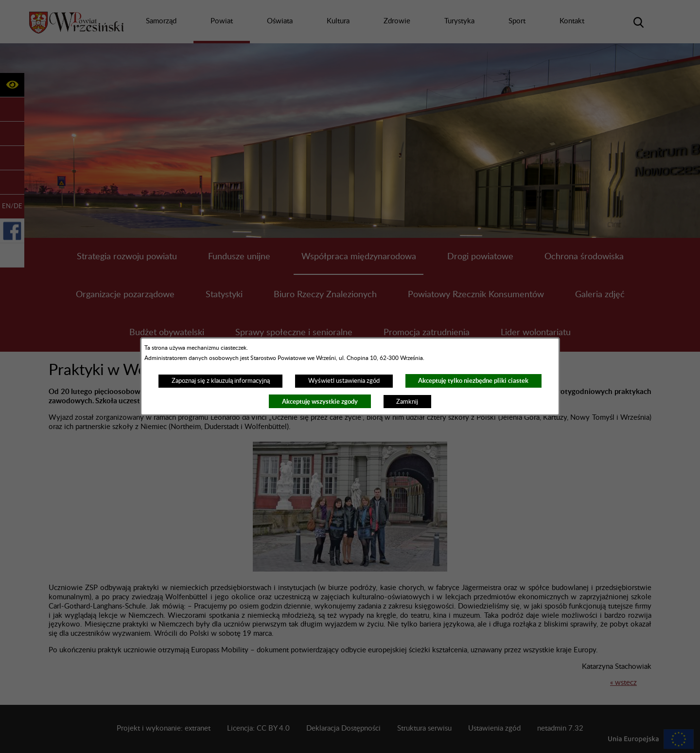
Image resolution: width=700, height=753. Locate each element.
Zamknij (407, 402)
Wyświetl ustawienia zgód (344, 381)
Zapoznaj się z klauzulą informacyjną (221, 381)
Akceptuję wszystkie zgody (320, 402)
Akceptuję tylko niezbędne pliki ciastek (473, 381)
